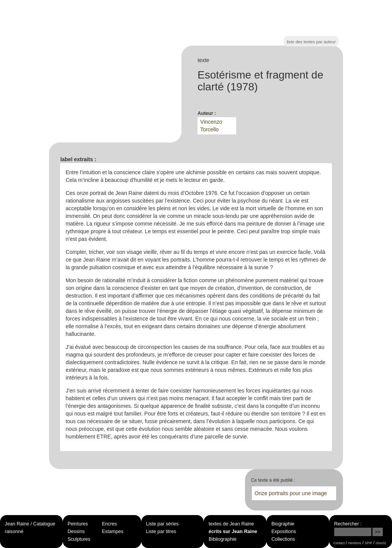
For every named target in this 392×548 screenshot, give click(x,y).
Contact (339, 543)
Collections (283, 539)
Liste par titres (161, 532)
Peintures (78, 524)
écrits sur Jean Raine (233, 532)
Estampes (113, 532)
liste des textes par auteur (311, 42)
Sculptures (79, 539)
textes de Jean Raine (231, 524)
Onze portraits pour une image (291, 493)
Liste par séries (162, 524)
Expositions (284, 532)
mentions (355, 543)
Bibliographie (223, 539)
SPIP (368, 543)
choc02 (381, 543)
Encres (109, 524)
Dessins (76, 532)
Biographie (283, 524)
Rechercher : (348, 524)
